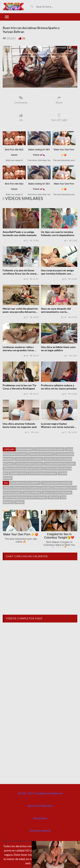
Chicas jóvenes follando (43, 473)
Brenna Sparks (25, 449)
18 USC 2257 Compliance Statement (40, 793)
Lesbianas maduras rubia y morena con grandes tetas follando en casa (18, 350)
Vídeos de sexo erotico (41, 454)
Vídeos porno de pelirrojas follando (24, 469)
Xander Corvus (18, 473)
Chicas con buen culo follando (21, 488)
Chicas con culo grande (29, 459)
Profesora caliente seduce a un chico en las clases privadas (59, 387)
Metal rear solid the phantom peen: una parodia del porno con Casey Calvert (20, 312)
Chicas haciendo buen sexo (57, 483)
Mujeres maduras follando (60, 464)
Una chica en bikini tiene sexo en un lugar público (58, 349)
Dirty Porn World (40, 831)
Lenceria (46, 488)
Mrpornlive (40, 818)
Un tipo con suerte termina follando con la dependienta (58, 234)
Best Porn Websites (40, 806)
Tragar (19, 502)
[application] (40, 67)
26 (24, 38)
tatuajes (53, 497)
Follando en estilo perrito (25, 483)
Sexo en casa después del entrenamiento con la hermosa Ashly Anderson (56, 312)
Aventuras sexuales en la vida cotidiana (25, 497)
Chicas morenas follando (49, 449)
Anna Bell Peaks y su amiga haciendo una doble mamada (20, 234)
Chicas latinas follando (29, 464)
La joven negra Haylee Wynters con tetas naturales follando (58, 427)
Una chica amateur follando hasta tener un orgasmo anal (20, 425)
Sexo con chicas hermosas (57, 493)
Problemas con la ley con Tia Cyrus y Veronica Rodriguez (19, 387)
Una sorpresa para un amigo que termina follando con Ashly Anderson (57, 274)
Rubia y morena (32, 493)
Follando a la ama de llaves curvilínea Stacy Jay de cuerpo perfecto (20, 274)
